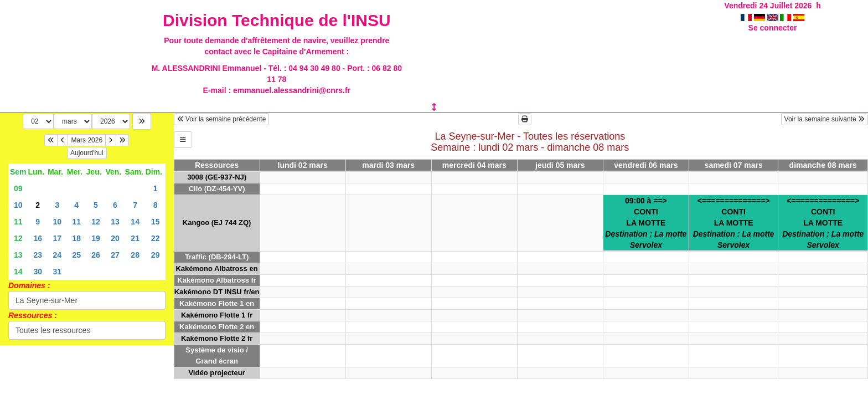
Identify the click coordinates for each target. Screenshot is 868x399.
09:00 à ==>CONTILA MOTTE (646, 223)
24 (58, 255)
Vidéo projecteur (216, 373)
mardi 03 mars (388, 165)
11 (18, 222)
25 (76, 255)
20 (115, 238)
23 (38, 255)
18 (76, 238)
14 (135, 222)
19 (96, 238)
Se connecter (773, 28)
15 (156, 222)
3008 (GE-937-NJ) (217, 177)
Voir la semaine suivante (825, 119)
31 (58, 272)
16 (38, 238)
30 (38, 272)
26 (96, 255)
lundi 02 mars (303, 165)
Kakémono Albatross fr (217, 280)
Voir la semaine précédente (222, 119)
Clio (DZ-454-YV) (217, 189)
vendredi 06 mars (646, 165)
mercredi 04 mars (474, 165)
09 (18, 188)
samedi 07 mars (734, 165)
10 (18, 205)
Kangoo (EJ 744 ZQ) (217, 222)
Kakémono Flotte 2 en (217, 327)
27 (115, 255)
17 (58, 238)
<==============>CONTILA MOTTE (734, 223)
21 (135, 238)
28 (135, 255)
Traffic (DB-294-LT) (217, 257)
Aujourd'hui (87, 153)
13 (115, 222)
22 (156, 238)
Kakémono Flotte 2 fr (217, 338)
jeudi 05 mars (560, 165)
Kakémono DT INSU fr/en (217, 292)
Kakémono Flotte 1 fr (217, 315)
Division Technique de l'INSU (277, 20)
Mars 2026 (87, 140)
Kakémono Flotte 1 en (217, 303)
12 (96, 222)
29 (156, 255)
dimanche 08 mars (823, 165)
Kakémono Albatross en (216, 268)
